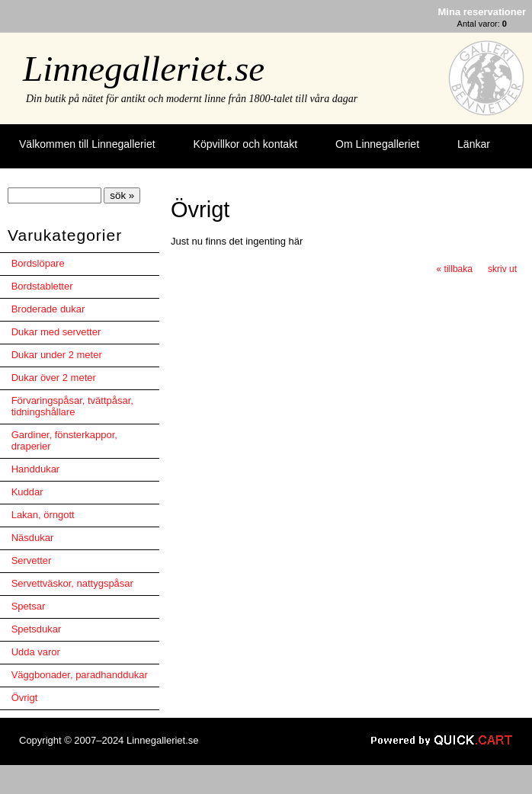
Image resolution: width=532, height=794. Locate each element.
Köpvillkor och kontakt (245, 144)
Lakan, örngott (43, 515)
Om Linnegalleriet (377, 144)
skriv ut (502, 269)
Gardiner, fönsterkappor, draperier (64, 440)
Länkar (474, 144)
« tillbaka (455, 269)
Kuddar (27, 492)
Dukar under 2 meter (57, 355)
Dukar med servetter (56, 332)
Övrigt (25, 698)
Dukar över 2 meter (54, 378)
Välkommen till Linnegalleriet (87, 144)
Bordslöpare (38, 263)
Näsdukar (33, 538)
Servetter (32, 560)
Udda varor (36, 652)
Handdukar (36, 469)
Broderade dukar (48, 309)
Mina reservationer (482, 12)
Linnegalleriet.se (144, 69)
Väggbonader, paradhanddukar (80, 675)
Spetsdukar (37, 629)
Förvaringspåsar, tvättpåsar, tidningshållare (72, 406)
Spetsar (29, 606)
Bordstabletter (42, 286)
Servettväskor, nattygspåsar (72, 583)
